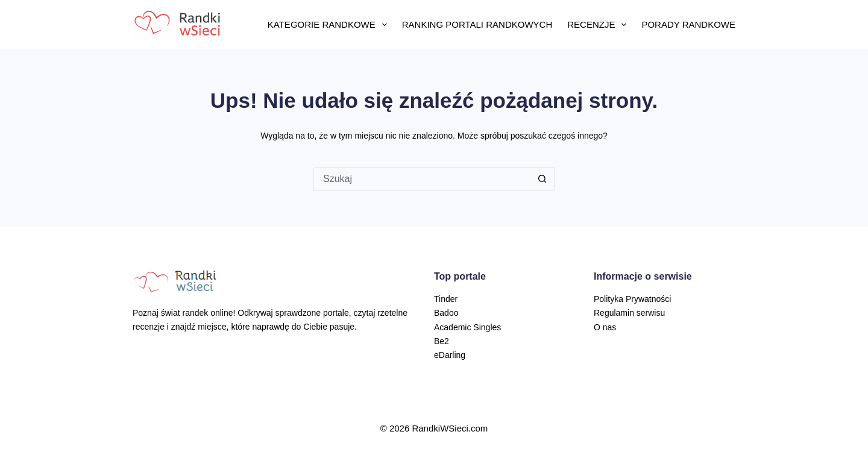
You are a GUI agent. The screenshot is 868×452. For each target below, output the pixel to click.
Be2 (442, 341)
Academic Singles (467, 327)
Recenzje (599, 25)
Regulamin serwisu (629, 313)
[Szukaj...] (422, 179)
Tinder (446, 299)
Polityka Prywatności (632, 299)
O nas (605, 327)
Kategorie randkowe (330, 25)
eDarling (450, 355)
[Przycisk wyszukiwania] (542, 179)
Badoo (446, 313)
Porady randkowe (688, 24)
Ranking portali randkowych (477, 24)
